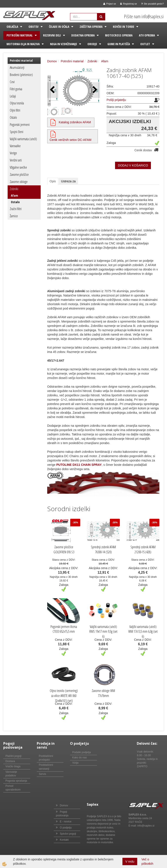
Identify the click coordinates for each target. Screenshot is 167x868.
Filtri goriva (16, 89)
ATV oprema (147, 35)
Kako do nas (79, 758)
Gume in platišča (119, 44)
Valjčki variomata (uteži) (23, 139)
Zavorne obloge (19, 182)
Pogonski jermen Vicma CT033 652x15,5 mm (64, 629)
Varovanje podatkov (11, 774)
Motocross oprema (119, 35)
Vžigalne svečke (18, 167)
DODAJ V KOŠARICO (133, 165)
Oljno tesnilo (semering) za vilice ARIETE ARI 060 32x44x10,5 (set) (64, 696)
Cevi (12, 82)
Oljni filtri (15, 110)
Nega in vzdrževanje (63, 44)
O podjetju (66, 828)
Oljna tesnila (17, 103)
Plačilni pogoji (13, 756)
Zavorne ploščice (19, 175)
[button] (94, 90)
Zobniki (14, 189)
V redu (130, 861)
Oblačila (12, 27)
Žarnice (14, 216)
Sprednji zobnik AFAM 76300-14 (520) (103, 549)
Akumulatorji (17, 68)
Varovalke (15, 146)
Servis (43, 774)
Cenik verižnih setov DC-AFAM (70, 140)
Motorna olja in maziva (23, 44)
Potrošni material (20, 35)
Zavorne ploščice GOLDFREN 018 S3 (64, 549)
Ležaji (13, 96)
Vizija (75, 763)
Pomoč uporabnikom (13, 788)
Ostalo (13, 117)
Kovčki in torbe (124, 27)
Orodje (92, 44)
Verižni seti (16, 160)
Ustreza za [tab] (68, 181)
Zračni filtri (16, 209)
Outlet (145, 44)
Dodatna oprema (83, 35)
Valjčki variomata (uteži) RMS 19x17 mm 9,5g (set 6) (103, 632)
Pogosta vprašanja (16, 781)
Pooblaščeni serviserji (46, 767)
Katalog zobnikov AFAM (75, 122)
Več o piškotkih (147, 861)
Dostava (10, 761)
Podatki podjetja (81, 752)
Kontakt (64, 840)
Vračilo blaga (13, 766)
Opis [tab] (53, 181)
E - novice (66, 822)
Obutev (33, 27)
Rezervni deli (52, 35)
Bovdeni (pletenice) (21, 75)
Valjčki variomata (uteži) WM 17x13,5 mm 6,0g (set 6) (143, 632)
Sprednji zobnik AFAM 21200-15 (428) (143, 549)
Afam (14, 195)
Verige (13, 153)
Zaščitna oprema (91, 27)
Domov (52, 61)
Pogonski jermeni (20, 125)
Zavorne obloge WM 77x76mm (103, 693)
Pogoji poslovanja (62, 814)
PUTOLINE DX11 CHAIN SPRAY (79, 465)
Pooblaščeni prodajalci (46, 758)
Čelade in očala (59, 27)
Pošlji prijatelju (116, 100)
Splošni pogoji (68, 834)
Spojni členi (17, 132)
